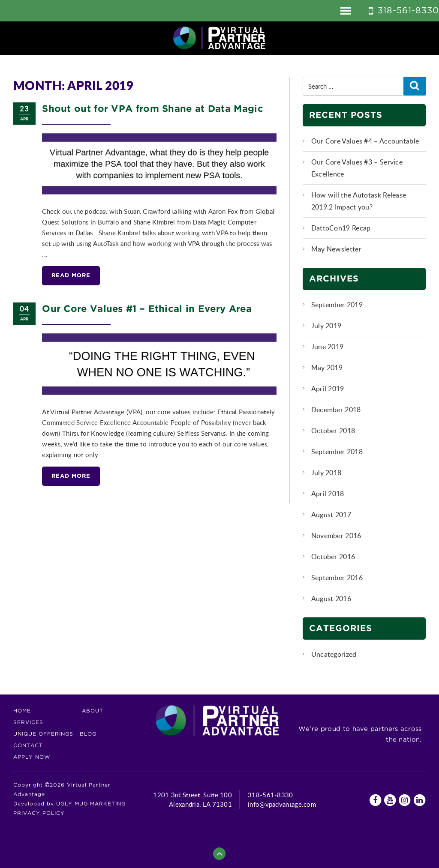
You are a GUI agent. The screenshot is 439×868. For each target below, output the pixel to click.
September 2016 (337, 578)
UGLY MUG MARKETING (91, 804)
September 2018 (337, 452)
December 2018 (336, 410)
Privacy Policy (39, 813)
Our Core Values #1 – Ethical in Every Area (147, 309)
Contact (28, 746)
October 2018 (333, 431)
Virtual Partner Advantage (219, 38)
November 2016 (336, 536)
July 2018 (326, 473)
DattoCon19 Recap (341, 228)
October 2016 (333, 557)
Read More (71, 276)
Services (28, 723)
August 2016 (331, 599)
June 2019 (328, 347)
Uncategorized (334, 654)
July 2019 (326, 326)
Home (22, 711)
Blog (88, 734)
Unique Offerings (43, 734)
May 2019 (327, 368)
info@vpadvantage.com (282, 804)
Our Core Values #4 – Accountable (365, 141)
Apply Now (32, 757)
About (93, 711)
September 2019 (337, 305)
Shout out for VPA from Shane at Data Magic (153, 109)
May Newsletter (336, 249)
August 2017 (331, 515)
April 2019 (328, 389)
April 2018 (328, 494)
